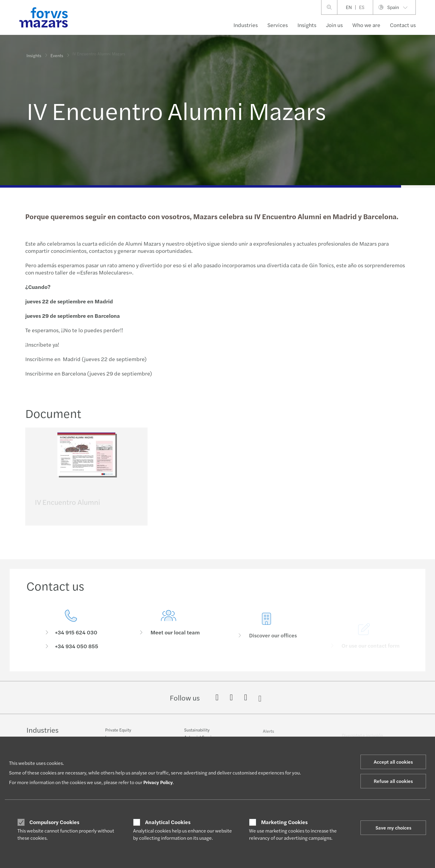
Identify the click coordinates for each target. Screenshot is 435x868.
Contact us (403, 25)
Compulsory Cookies (54, 822)
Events (57, 51)
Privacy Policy (158, 782)
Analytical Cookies (168, 822)
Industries (246, 25)
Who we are (366, 25)
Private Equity (118, 733)
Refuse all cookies (393, 781)
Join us (334, 25)
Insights (307, 25)
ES (362, 7)
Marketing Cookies (284, 822)
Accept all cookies (393, 762)
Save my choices (393, 828)
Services (278, 25)
